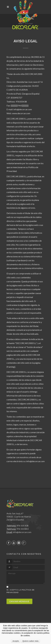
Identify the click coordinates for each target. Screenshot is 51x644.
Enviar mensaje (19, 601)
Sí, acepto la (20, 591)
